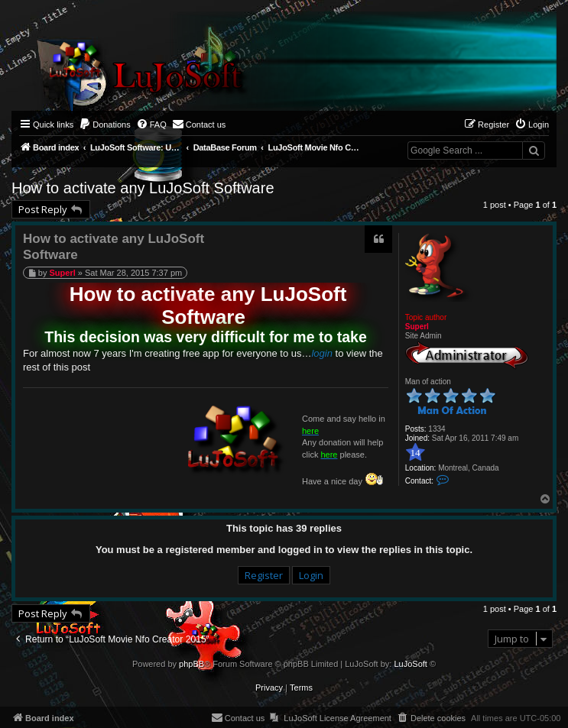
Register (264, 575)
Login (311, 575)
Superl (417, 327)
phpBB (191, 664)
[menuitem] (105, 125)
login (321, 353)
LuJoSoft (410, 664)
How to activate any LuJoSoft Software (143, 188)
